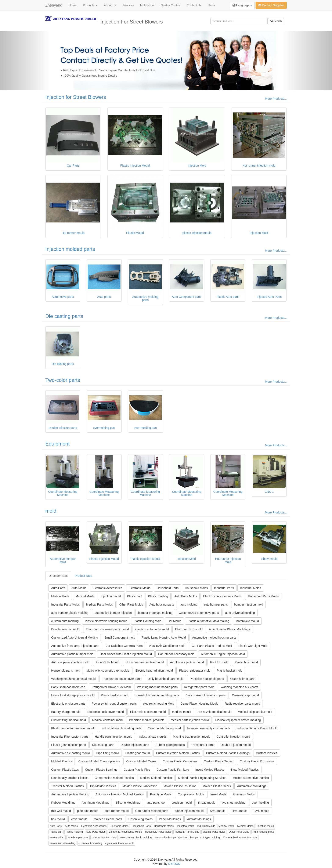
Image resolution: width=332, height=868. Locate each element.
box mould (58, 819)
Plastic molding (158, 596)
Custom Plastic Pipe (137, 770)
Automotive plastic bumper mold (72, 654)
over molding (260, 803)
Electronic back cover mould (105, 712)
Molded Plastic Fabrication (140, 786)
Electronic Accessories (107, 588)
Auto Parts (58, 588)
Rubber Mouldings (63, 803)
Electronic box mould (189, 629)
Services (128, 5)
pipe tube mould (88, 811)
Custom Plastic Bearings (101, 770)
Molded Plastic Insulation (180, 786)
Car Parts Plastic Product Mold (212, 646)
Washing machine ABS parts (239, 687)
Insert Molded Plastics (210, 770)
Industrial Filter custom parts (70, 737)
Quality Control (171, 5)
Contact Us (194, 5)
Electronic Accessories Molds (222, 596)
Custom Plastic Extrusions (257, 761)
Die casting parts (64, 316)
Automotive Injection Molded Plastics (120, 794)
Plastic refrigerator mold (195, 671)
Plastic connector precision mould (73, 728)
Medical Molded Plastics (156, 778)
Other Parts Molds (131, 604)
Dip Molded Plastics (103, 786)
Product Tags (83, 576)
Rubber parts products (170, 745)
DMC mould (240, 811)
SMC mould (218, 811)
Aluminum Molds (244, 794)
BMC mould (261, 811)
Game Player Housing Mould (199, 704)
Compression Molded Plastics (114, 778)
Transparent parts (203, 745)
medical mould (182, 712)
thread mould (207, 803)
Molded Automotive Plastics (251, 778)
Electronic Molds (139, 588)
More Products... (276, 99)
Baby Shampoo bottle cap (68, 687)
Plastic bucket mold (230, 671)
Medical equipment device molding (238, 720)
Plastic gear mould (138, 753)
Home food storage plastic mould (73, 695)
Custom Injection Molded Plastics (178, 753)
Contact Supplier (271, 5)
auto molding (189, 604)
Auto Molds (79, 588)
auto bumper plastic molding (70, 613)
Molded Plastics (62, 761)
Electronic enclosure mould (148, 712)
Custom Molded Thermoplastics (99, 761)
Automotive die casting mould (71, 753)
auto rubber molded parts (152, 811)
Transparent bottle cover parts (122, 679)
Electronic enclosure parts (68, 704)
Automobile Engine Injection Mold (223, 654)
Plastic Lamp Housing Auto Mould (164, 638)
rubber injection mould (189, 811)
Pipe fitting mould (108, 753)
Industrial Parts (224, 588)
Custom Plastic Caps (65, 770)
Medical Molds (85, 596)
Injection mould (111, 596)
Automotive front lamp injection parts (75, 646)
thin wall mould (61, 811)
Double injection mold (65, 629)
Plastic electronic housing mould (106, 621)
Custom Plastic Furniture (173, 770)
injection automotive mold (152, 629)
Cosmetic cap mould (245, 695)
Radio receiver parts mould (242, 704)
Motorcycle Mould (247, 621)
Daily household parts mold (166, 679)
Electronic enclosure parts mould (107, 629)
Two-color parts (63, 380)
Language (242, 5)
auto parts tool (156, 803)
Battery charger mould (66, 712)
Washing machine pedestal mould (73, 679)
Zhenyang (54, 5)
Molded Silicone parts (108, 819)
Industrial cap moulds (152, 737)
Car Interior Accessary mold (176, 654)
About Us (110, 5)
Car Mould (175, 621)
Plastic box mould (246, 662)
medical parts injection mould (190, 720)
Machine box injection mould (192, 737)
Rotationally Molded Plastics (70, 778)
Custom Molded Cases (141, 761)
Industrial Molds (250, 588)
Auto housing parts (162, 604)
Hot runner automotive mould (145, 662)
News (211, 5)
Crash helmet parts (243, 679)
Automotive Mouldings (252, 786)
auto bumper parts (216, 604)
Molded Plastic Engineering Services (202, 778)
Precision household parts (207, 679)
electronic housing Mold (158, 704)
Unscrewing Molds (140, 819)
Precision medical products (147, 720)
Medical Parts (60, 596)
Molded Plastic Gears (217, 786)
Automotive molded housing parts (214, 638)
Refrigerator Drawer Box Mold (111, 687)
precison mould (182, 803)
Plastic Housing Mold (147, 621)
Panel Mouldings (170, 819)
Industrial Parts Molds (66, 604)
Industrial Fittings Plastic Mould (257, 728)
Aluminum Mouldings (95, 803)
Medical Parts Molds (100, 604)
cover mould (79, 819)
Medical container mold (107, 720)
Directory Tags (58, 576)
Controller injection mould (233, 737)
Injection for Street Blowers (76, 97)
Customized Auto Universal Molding (75, 638)
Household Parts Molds (263, 596)
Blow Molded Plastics (245, 770)
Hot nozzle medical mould (214, 712)
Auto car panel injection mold (70, 662)
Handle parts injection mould (114, 737)
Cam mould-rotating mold (164, 728)
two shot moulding (234, 803)
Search (276, 21)
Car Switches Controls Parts (124, 646)
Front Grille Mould (107, 662)
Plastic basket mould (115, 695)
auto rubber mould (117, 811)
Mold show (147, 5)
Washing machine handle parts (157, 687)
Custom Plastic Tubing (219, 761)
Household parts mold (66, 671)
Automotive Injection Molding (70, 794)
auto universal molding (240, 613)
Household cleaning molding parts (157, 695)
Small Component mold (120, 638)
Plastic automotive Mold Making (208, 621)
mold (51, 511)
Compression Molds (191, 794)
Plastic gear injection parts (68, 745)
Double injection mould (236, 745)
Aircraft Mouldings (199, 819)
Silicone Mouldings (128, 803)
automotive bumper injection (113, 613)
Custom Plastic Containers (180, 761)
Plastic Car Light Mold (253, 646)
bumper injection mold (248, 604)
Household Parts (168, 588)
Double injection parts (135, 745)
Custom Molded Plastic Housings (228, 753)
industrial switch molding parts (121, 728)
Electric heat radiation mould (154, 671)
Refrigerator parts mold (199, 687)
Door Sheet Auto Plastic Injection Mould (126, 654)
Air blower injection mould (187, 662)
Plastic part (134, 596)
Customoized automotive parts (199, 613)
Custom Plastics (267, 753)
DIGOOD (174, 864)
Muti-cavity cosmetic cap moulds (108, 671)
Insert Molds (218, 794)
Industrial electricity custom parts (209, 728)
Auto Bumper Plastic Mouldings (229, 629)
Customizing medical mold (68, 720)
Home (73, 5)
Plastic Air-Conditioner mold (167, 646)
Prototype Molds (161, 794)
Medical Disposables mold (255, 712)
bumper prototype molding (155, 613)
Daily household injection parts (206, 695)
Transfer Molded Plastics (68, 786)
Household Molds (196, 588)
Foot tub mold (219, 662)
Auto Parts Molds (186, 596)
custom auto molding (65, 621)
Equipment (57, 444)
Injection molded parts (70, 249)
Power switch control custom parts (114, 704)
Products (90, 5)
